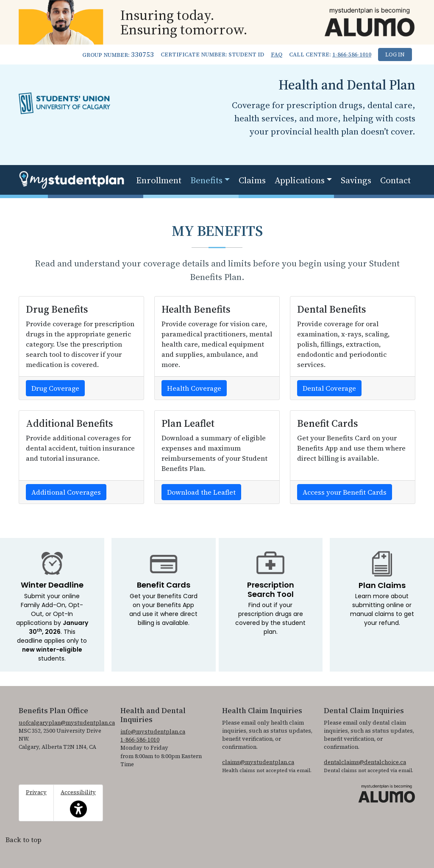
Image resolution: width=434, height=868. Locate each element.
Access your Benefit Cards (345, 492)
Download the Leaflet (201, 492)
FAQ (277, 55)
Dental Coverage (329, 388)
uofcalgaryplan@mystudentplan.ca (67, 723)
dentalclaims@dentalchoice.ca (365, 762)
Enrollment (159, 180)
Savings (356, 180)
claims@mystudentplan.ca (258, 762)
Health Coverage (194, 388)
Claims (252, 180)
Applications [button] (300, 180)
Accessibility (78, 803)
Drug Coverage (55, 388)
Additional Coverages (66, 492)
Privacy (36, 792)
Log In (395, 55)
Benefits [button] (206, 180)
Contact (395, 180)
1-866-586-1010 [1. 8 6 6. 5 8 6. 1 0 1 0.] (352, 55)
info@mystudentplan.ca (153, 732)
